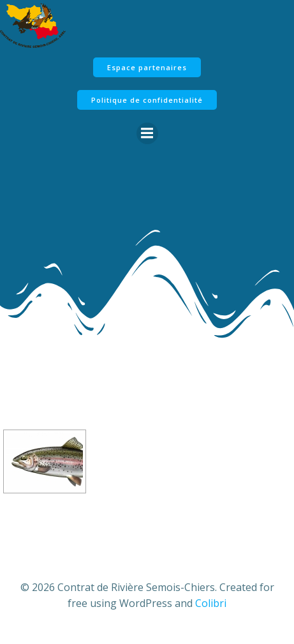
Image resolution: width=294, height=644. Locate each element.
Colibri (211, 603)
